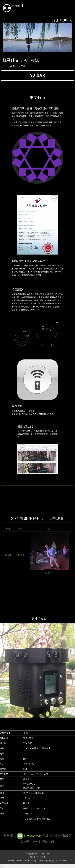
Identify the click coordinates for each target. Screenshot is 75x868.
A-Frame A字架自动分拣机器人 (48, 861)
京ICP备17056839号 (37, 857)
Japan (27, 861)
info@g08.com (29, 836)
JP (23, 861)
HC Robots (63, 861)
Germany (33, 861)
